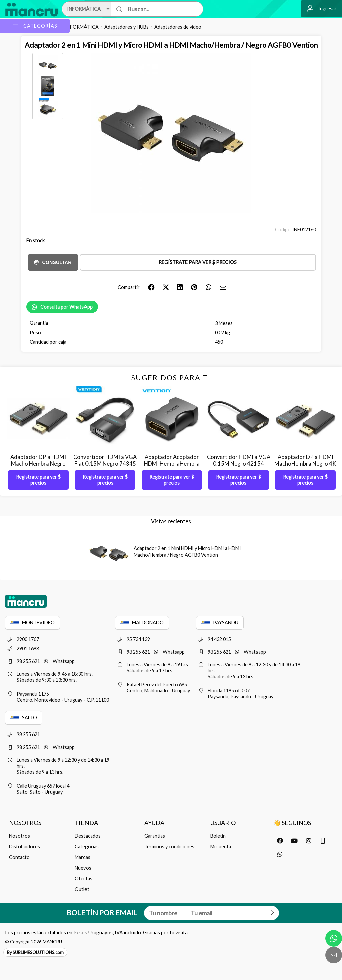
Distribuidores (25, 847)
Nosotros (20, 836)
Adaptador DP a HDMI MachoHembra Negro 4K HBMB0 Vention (305, 464)
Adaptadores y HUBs (126, 27)
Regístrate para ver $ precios (198, 262)
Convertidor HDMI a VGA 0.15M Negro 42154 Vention (239, 464)
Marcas (82, 857)
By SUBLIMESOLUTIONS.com (35, 952)
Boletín (218, 836)
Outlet (82, 889)
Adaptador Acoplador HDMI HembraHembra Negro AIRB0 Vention (172, 464)
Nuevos (83, 868)
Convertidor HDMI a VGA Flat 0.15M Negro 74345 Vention (105, 464)
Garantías (155, 836)
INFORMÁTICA (82, 27)
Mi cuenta (221, 847)
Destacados (88, 836)
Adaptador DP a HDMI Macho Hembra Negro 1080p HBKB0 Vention (38, 464)
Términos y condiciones (169, 847)
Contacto (19, 857)
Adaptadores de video (178, 27)
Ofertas (83, 879)
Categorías (87, 847)
